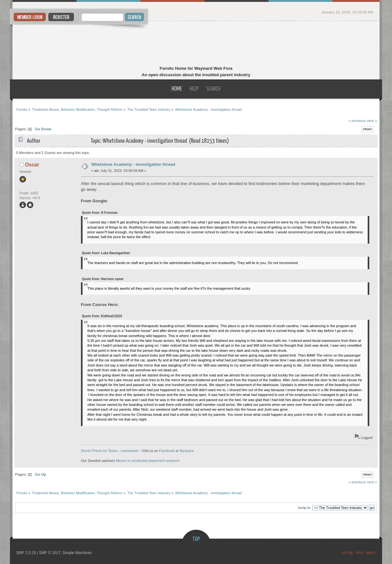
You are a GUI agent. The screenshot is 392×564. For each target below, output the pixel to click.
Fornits (196, 44)
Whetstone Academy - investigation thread (133, 164)
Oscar (32, 165)
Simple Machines (77, 553)
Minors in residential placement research (148, 461)
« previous (357, 121)
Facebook (167, 451)
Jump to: (304, 508)
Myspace (187, 451)
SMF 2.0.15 (26, 553)
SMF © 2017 (50, 553)
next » (372, 121)
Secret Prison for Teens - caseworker (110, 451)
